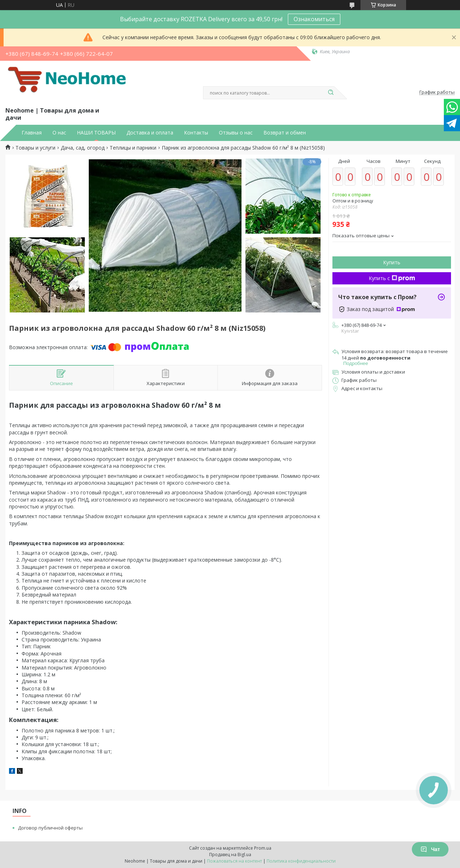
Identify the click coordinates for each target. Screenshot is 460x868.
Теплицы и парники (133, 148)
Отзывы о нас (236, 133)
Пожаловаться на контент (234, 861)
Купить (392, 262)
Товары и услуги (35, 148)
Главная (32, 133)
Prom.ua (263, 848)
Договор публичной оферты (50, 828)
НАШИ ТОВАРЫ (96, 133)
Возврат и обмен (285, 133)
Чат (430, 849)
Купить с (392, 278)
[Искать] (331, 93)
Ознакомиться (314, 19)
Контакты (196, 133)
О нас (59, 133)
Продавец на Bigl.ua (230, 855)
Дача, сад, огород (83, 148)
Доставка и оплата (150, 133)
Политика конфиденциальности (301, 861)
